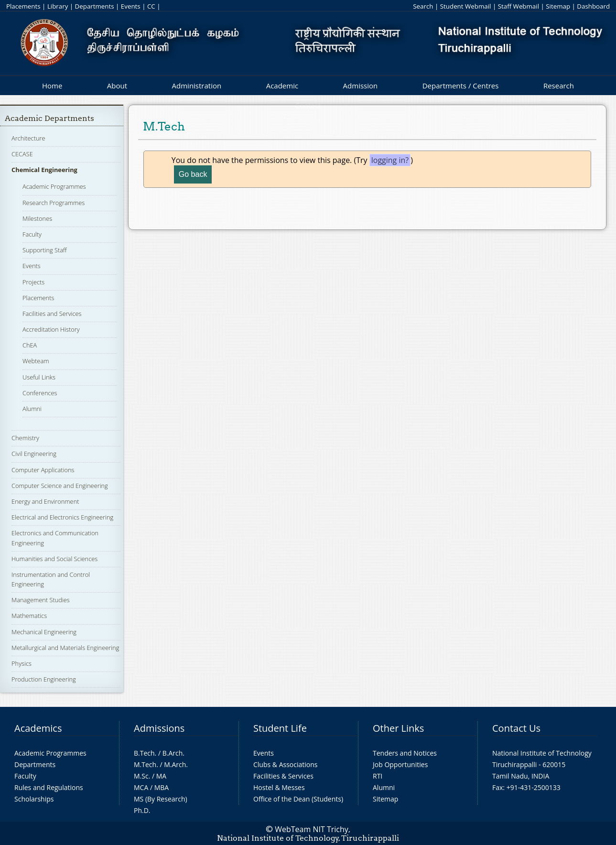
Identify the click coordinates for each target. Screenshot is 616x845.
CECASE (22, 154)
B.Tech (144, 753)
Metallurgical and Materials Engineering (65, 648)
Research (559, 86)
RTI (378, 776)
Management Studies (41, 600)
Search (423, 6)
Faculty (32, 234)
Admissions (159, 728)
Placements (23, 6)
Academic (282, 86)
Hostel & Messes (279, 787)
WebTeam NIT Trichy (312, 829)
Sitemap (558, 6)
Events (131, 6)
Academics (38, 728)
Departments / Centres (461, 86)
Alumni (32, 409)
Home (52, 86)
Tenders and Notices (405, 753)
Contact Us (516, 728)
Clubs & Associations (286, 764)
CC (151, 6)
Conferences (40, 393)
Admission (361, 86)
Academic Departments (49, 118)
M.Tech (145, 764)
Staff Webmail (519, 6)
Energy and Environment (45, 501)
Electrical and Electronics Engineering (62, 517)
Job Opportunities (400, 764)
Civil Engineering (34, 454)
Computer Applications (43, 470)
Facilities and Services (52, 314)
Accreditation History (51, 329)
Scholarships (34, 799)
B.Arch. (173, 753)
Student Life (280, 728)
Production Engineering (44, 679)
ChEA (30, 345)
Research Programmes (54, 203)
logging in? (390, 160)
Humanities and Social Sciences (54, 559)
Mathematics (29, 616)
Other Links (398, 728)
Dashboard (593, 6)
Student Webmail (466, 6)
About (117, 86)
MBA (162, 787)
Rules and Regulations (49, 787)
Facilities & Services (283, 776)
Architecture (28, 138)
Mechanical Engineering (44, 632)
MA (161, 776)
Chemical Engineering (44, 170)
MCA (141, 787)
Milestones (37, 218)
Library (58, 6)
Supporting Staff (45, 250)
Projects (33, 282)
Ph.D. (142, 810)
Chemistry (25, 438)
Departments (95, 6)
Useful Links (39, 377)
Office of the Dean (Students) (298, 799)
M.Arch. (176, 764)
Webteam (36, 361)
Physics (22, 663)
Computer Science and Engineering (60, 486)
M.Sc (141, 776)
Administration (197, 86)
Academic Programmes (54, 186)
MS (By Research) (161, 799)
